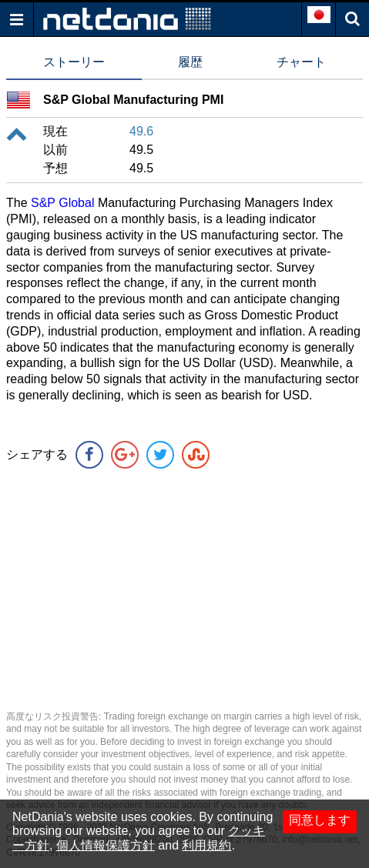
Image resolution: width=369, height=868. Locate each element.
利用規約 (206, 845)
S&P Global (62, 203)
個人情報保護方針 (106, 845)
